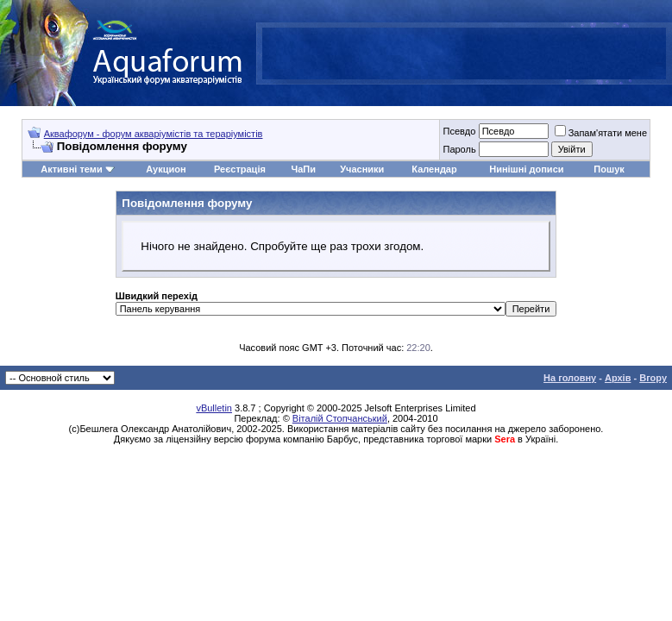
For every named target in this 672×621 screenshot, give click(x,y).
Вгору (653, 378)
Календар (434, 169)
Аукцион (166, 169)
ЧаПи (303, 169)
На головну (570, 378)
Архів (618, 378)
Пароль (459, 149)
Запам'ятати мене (601, 133)
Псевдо (459, 131)
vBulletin (214, 408)
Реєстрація (240, 169)
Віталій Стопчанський (340, 418)
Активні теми (71, 169)
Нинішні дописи (526, 169)
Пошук (609, 169)
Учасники (362, 169)
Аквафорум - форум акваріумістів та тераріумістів (154, 134)
